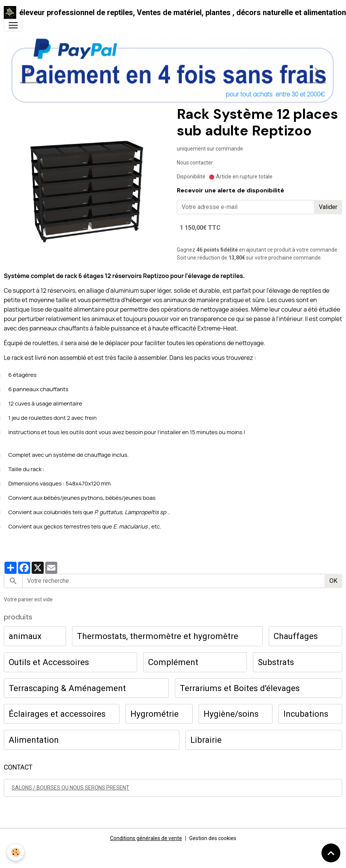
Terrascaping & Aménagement (67, 688)
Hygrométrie (155, 714)
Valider (328, 207)
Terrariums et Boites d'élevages (240, 688)
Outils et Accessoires (49, 662)
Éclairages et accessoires (57, 714)
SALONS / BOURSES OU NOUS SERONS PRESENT (70, 788)
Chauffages (296, 636)
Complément (173, 662)
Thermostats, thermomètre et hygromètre (158, 636)
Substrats (276, 662)
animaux (25, 636)
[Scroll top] (331, 853)
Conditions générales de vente (146, 838)
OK (333, 581)
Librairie (206, 740)
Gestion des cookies (213, 838)
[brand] (170, 12)
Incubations (306, 714)
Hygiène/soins (231, 714)
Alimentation (34, 740)
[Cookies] (16, 852)
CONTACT (18, 767)
